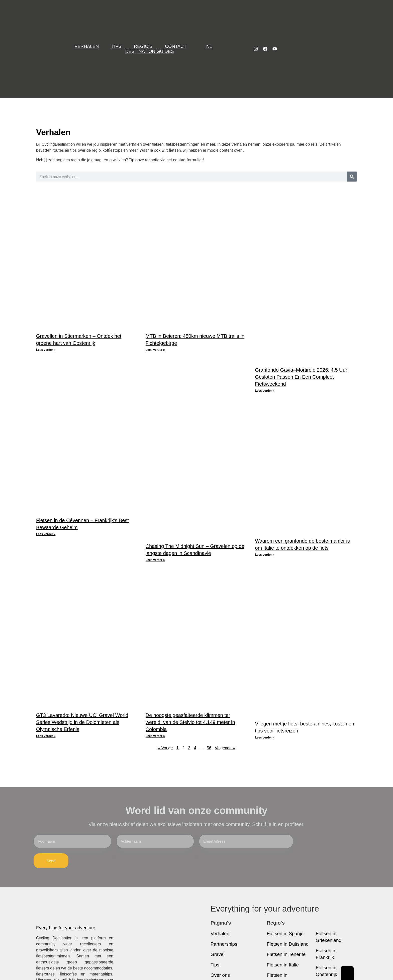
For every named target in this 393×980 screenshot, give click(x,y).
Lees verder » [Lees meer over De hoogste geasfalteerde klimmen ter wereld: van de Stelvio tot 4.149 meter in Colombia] (155, 736)
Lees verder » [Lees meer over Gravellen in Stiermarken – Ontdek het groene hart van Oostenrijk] (46, 350)
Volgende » (225, 748)
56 (209, 748)
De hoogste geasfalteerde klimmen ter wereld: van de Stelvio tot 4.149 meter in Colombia (190, 722)
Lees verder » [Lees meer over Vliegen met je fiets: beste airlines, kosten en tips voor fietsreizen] (265, 738)
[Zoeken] (352, 177)
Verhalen (87, 46)
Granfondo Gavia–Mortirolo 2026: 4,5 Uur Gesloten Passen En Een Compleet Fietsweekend (301, 377)
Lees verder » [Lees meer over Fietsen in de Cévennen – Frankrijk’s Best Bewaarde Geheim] (46, 534)
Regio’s (143, 46)
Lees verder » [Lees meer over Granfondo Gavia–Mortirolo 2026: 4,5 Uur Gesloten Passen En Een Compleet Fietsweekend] (265, 391)
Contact (176, 46)
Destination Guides (150, 51)
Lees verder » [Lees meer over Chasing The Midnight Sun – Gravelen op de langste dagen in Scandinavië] (155, 560)
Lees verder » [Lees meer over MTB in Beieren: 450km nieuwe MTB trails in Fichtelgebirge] (155, 350)
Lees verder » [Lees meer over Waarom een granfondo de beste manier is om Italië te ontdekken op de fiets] (265, 555)
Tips (116, 46)
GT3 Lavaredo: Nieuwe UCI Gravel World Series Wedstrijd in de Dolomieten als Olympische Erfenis (82, 722)
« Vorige (166, 748)
